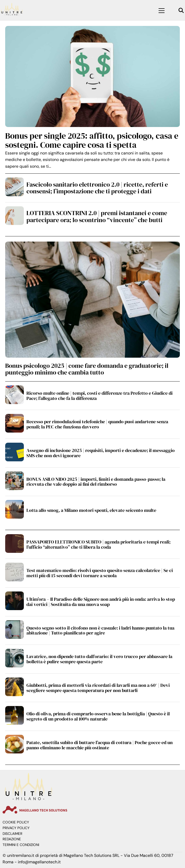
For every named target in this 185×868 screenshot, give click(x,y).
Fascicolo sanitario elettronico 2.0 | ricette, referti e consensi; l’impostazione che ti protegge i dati (97, 188)
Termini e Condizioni (21, 845)
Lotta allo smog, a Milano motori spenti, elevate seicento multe (91, 510)
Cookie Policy (16, 822)
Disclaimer (12, 834)
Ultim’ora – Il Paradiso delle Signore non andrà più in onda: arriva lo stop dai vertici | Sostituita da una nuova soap (101, 602)
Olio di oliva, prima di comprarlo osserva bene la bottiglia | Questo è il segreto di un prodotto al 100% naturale (98, 716)
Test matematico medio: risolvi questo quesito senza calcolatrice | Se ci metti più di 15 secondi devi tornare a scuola (100, 573)
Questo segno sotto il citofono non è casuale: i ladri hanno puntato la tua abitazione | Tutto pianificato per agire (100, 630)
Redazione (12, 839)
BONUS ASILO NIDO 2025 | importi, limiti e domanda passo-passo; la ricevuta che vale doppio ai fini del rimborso (96, 482)
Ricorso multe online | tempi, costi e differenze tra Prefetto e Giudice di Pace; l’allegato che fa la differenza (99, 396)
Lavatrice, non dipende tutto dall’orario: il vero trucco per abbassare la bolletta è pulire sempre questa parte (99, 659)
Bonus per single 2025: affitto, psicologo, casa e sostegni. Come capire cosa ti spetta (92, 140)
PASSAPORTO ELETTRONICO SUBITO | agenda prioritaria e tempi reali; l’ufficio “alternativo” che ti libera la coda (98, 544)
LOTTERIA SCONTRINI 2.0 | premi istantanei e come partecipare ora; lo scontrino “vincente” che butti (97, 216)
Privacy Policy (16, 828)
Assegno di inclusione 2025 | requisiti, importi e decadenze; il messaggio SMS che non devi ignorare (101, 453)
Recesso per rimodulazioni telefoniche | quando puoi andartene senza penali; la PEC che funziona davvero (97, 424)
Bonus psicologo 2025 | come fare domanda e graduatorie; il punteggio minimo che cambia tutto (87, 369)
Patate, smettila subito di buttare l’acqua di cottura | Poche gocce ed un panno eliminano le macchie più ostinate (99, 745)
